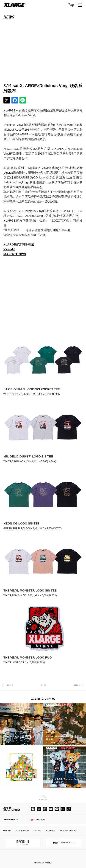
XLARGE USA (39, 820)
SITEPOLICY (51, 830)
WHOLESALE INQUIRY (69, 830)
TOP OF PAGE (43, 799)
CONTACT (37, 830)
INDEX (43, 685)
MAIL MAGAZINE (22, 830)
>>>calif (9, 249)
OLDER (77, 685)
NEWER (10, 685)
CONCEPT (7, 830)
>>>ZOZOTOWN (15, 254)
